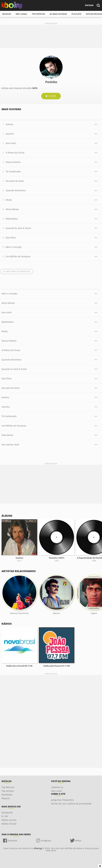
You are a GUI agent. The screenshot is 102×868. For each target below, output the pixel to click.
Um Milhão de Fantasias (18, 256)
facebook (12, 841)
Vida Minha (7, 435)
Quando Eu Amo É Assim (18, 228)
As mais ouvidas (58, 14)
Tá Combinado (13, 171)
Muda (9, 200)
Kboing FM (7, 813)
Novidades (7, 795)
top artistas (38, 14)
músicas (7, 14)
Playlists (6, 798)
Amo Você (11, 143)
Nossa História (13, 162)
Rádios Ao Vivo (9, 820)
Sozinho (10, 134)
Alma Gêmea (12, 209)
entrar (89, 5)
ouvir (52, 96)
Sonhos (9, 124)
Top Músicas (8, 787)
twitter (78, 841)
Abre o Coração (14, 247)
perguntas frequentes (62, 800)
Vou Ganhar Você (10, 445)
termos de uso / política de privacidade (71, 804)
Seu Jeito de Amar (15, 181)
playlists (76, 14)
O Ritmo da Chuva (15, 153)
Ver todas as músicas (18, 271)
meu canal (21, 14)
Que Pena (11, 238)
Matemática (12, 219)
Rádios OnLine (9, 824)
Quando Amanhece (16, 190)
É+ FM (5, 816)
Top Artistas (8, 791)
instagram (46, 841)
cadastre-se (57, 787)
